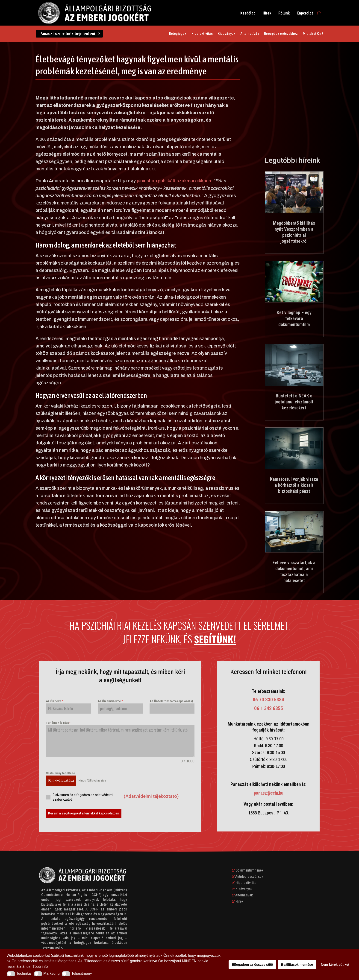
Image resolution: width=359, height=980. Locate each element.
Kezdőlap (248, 13)
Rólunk (284, 13)
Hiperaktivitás (202, 34)
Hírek (267, 13)
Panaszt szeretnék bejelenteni (67, 34)
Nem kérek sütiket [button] (335, 965)
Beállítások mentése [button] (297, 965)
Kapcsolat (305, 13)
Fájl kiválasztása (61, 780)
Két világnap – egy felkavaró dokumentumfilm (294, 318)
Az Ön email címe (110, 701)
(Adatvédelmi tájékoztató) (151, 796)
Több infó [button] (40, 967)
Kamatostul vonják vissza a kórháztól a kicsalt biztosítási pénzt (294, 485)
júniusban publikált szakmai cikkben (174, 181)
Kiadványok (227, 34)
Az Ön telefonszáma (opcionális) (171, 701)
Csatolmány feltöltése (60, 773)
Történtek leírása (58, 723)
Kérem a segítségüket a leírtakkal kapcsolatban (84, 813)
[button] (11, 974)
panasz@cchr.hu (269, 793)
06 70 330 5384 (268, 700)
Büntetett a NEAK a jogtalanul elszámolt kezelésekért (294, 402)
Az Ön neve (55, 701)
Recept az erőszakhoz (281, 34)
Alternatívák (250, 34)
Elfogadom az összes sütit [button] (253, 965)
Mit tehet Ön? (313, 34)
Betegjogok (178, 34)
